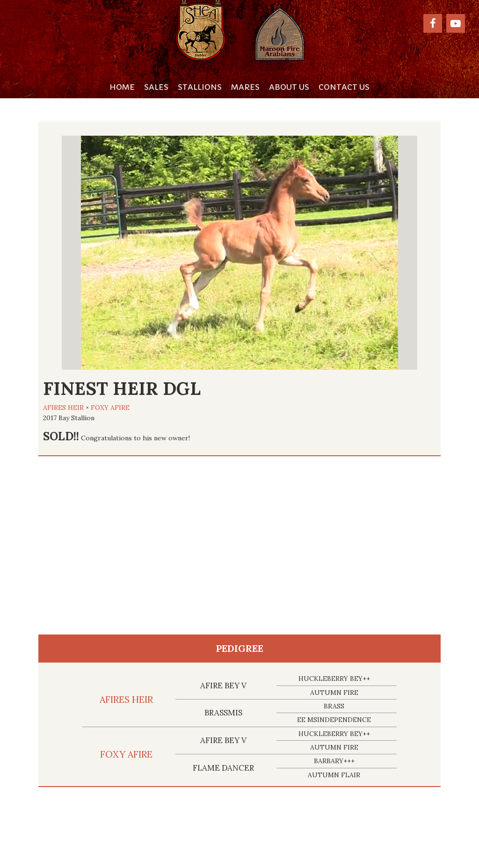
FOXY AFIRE (110, 408)
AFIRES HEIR (63, 408)
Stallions (200, 87)
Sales (156, 87)
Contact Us (344, 87)
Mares (245, 87)
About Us (289, 87)
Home (122, 87)
